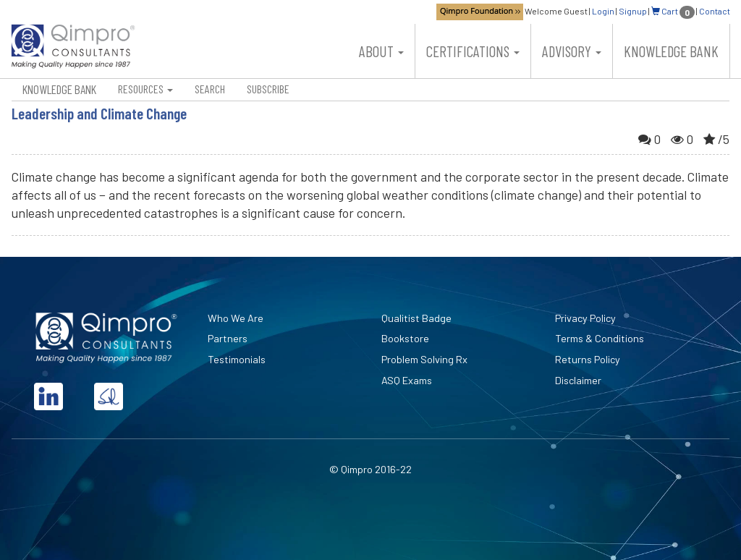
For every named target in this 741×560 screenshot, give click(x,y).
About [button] (381, 51)
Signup (633, 11)
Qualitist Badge (416, 318)
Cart (673, 11)
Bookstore (405, 338)
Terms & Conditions (600, 338)
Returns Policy (588, 359)
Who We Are (236, 318)
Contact (715, 11)
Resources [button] (145, 89)
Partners (228, 338)
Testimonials (237, 359)
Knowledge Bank (671, 51)
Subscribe (268, 89)
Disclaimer (578, 380)
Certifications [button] (473, 51)
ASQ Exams (407, 380)
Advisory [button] (572, 51)
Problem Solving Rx (424, 359)
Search (210, 89)
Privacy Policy (585, 318)
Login (603, 11)
